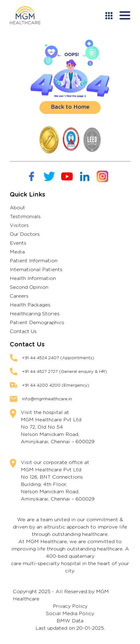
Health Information (33, 278)
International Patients (36, 270)
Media (17, 252)
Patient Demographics (37, 323)
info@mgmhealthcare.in (47, 399)
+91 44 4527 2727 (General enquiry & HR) (64, 372)
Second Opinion (29, 287)
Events (18, 243)
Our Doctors (25, 234)
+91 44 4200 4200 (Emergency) (56, 385)
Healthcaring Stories (35, 314)
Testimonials (25, 217)
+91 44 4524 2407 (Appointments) (58, 358)
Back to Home (70, 107)
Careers (19, 296)
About (17, 208)
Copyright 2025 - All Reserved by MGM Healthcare (61, 595)
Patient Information (34, 261)
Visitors (19, 225)
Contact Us (23, 331)
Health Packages (30, 305)
